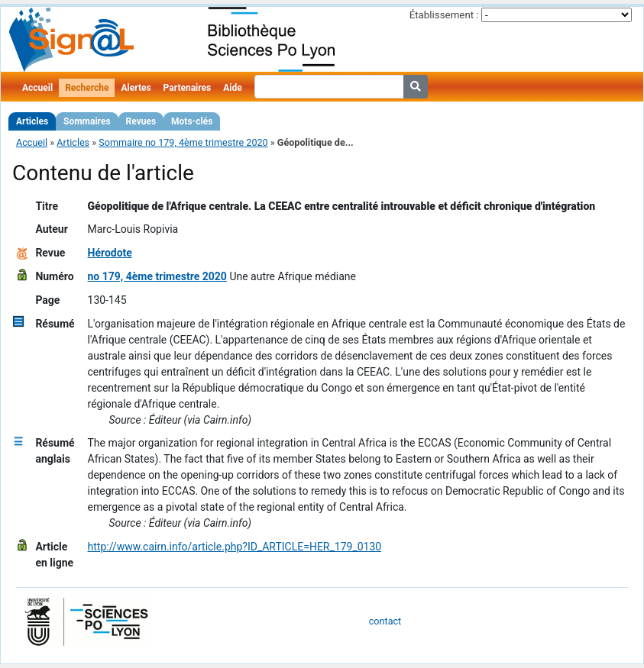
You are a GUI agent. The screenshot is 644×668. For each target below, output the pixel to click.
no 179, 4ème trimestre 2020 (157, 276)
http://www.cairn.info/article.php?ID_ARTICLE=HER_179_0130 (235, 547)
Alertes (136, 88)
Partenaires (188, 88)
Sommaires (87, 121)
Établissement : (444, 15)
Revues (141, 121)
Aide (232, 88)
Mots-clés (192, 121)
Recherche (87, 88)
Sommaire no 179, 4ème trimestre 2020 (183, 142)
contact (385, 621)
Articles (32, 121)
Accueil (37, 88)
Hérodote (110, 253)
